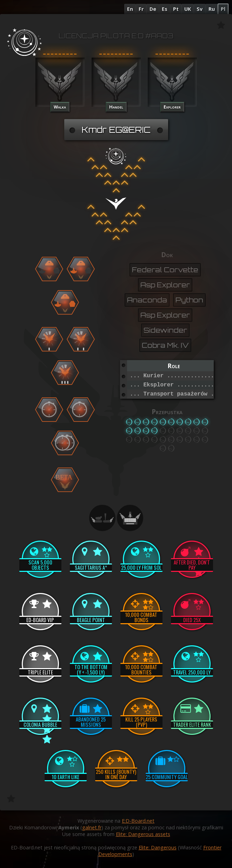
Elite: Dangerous (158, 847)
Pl (223, 9)
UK (188, 9)
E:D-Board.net (138, 821)
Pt (176, 9)
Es (165, 9)
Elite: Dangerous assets (143, 834)
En (130, 9)
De (153, 9)
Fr (141, 9)
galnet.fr (92, 827)
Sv (200, 9)
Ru (212, 9)
